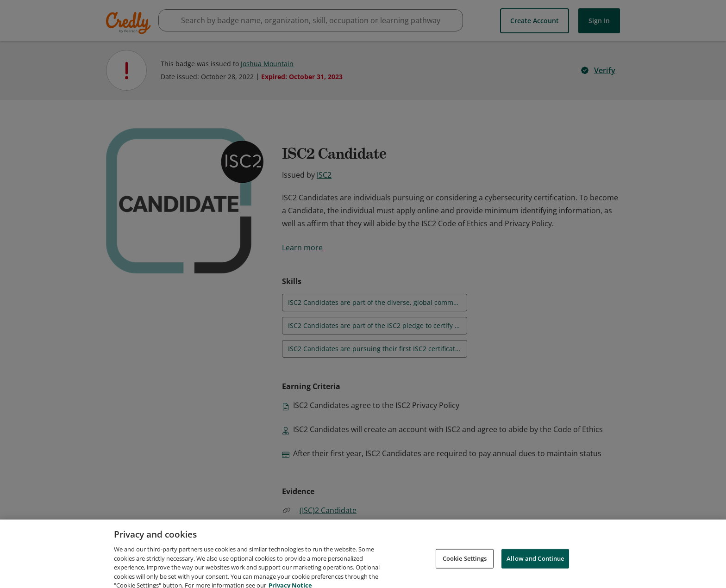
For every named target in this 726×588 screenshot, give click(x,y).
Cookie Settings (465, 569)
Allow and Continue (535, 569)
